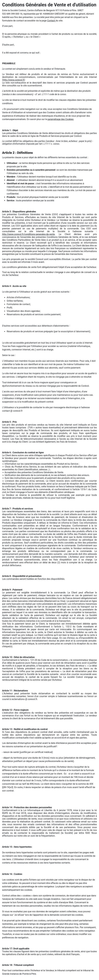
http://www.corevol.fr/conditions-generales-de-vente (28, 234)
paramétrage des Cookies (61, 119)
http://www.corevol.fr (14, 80)
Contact (51, 21)
